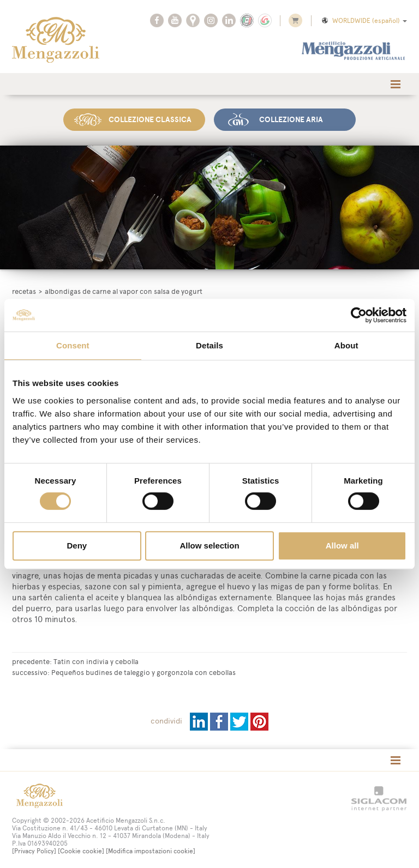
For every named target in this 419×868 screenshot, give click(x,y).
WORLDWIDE (364, 21)
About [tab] (346, 345)
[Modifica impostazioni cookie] (151, 851)
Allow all (342, 545)
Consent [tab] (73, 345)
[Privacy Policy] (34, 851)
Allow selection (209, 545)
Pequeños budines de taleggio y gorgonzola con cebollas (143, 672)
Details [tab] (209, 345)
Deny (77, 545)
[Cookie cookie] (81, 851)
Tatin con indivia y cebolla (96, 661)
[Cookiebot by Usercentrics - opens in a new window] (359, 315)
